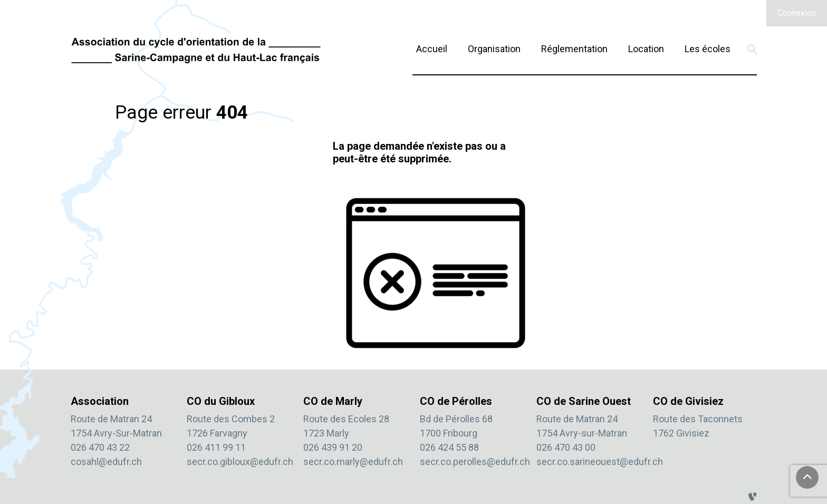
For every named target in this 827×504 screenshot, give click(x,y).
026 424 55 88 (449, 447)
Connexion (797, 13)
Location (646, 49)
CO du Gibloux (221, 401)
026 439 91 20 (333, 447)
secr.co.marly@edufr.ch (353, 462)
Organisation (494, 49)
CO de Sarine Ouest (584, 401)
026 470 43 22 (100, 447)
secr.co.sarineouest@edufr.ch (600, 462)
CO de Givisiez (688, 401)
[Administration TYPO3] (753, 497)
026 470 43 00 (566, 447)
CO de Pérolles (456, 401)
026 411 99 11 (216, 447)
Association (100, 401)
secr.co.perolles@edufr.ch (475, 462)
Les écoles (708, 49)
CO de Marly (333, 401)
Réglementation (574, 49)
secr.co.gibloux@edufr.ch (240, 462)
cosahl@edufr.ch (106, 462)
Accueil (432, 49)
